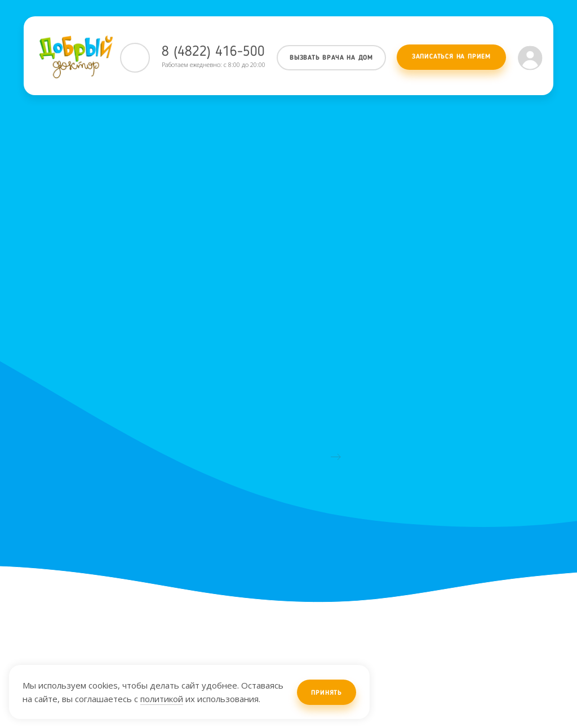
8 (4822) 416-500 (213, 52)
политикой (162, 699)
